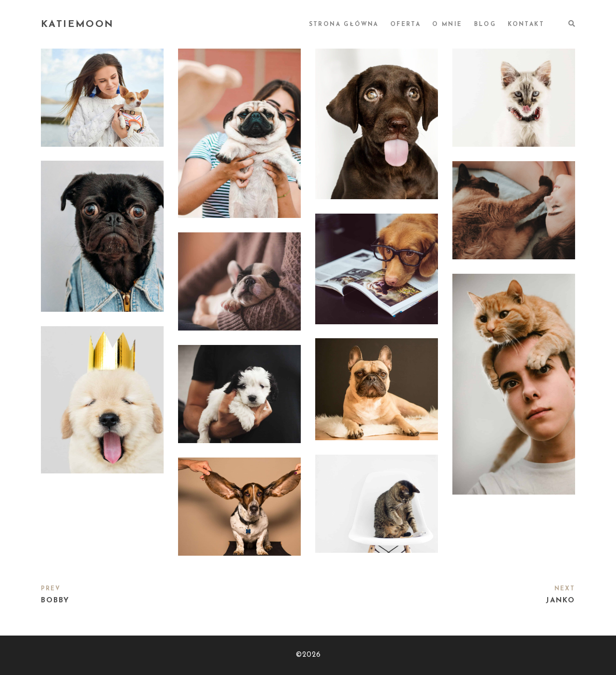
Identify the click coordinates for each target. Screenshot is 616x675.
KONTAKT (526, 25)
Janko (560, 601)
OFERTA (405, 25)
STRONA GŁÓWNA (344, 25)
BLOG (485, 25)
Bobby (55, 601)
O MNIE (447, 25)
